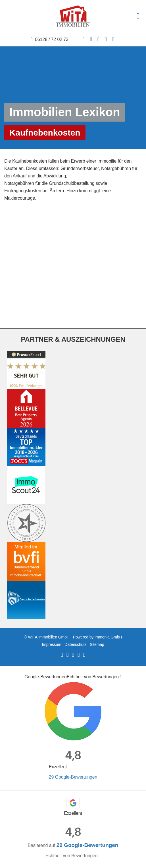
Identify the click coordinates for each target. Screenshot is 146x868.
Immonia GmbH (108, 637)
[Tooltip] (121, 677)
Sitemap (97, 644)
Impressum (51, 644)
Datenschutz (76, 644)
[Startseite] (73, 16)
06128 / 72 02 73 (52, 39)
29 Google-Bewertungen (73, 777)
